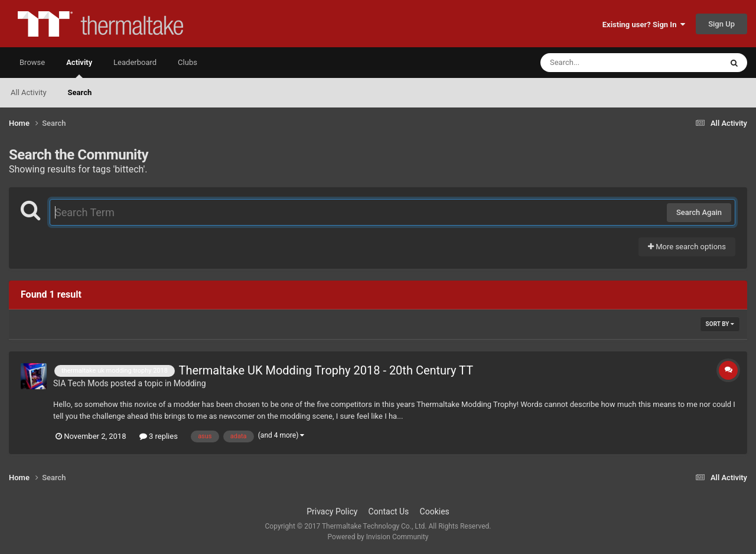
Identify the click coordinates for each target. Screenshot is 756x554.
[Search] (601, 63)
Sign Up (721, 24)
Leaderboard (135, 62)
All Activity (29, 92)
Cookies (435, 511)
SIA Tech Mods (81, 383)
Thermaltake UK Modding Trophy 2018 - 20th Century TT (326, 370)
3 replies (159, 436)
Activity (79, 68)
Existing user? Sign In (644, 25)
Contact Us (389, 511)
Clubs (188, 62)
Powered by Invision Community (378, 537)
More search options (687, 247)
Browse (32, 62)
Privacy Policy (332, 511)
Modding (190, 383)
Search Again (699, 212)
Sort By (720, 324)
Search (80, 92)
